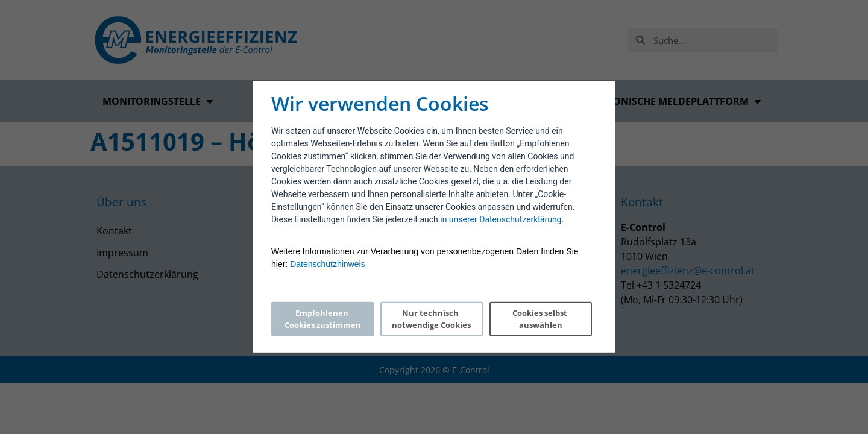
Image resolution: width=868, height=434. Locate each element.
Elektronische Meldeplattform (669, 101)
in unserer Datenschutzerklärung (501, 219)
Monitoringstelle (158, 101)
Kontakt (114, 231)
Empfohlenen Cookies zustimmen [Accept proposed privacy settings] (323, 319)
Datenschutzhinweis (328, 264)
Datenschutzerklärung (147, 274)
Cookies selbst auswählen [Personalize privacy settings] (541, 319)
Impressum (122, 253)
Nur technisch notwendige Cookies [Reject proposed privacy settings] (431, 319)
